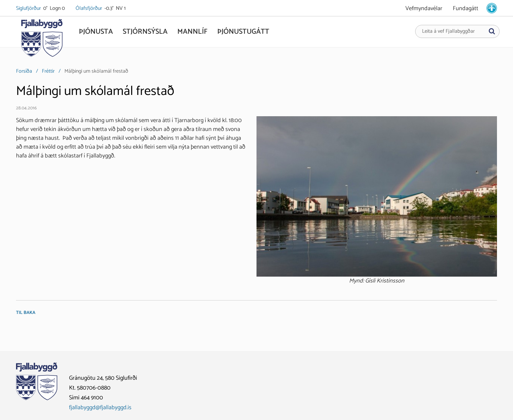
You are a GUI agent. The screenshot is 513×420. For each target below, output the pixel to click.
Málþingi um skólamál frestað (96, 71)
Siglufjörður (29, 9)
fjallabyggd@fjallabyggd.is (100, 408)
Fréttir (48, 71)
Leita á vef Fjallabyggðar (448, 31)
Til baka (26, 313)
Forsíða (24, 71)
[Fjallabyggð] (42, 40)
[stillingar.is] (492, 8)
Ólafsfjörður (89, 9)
